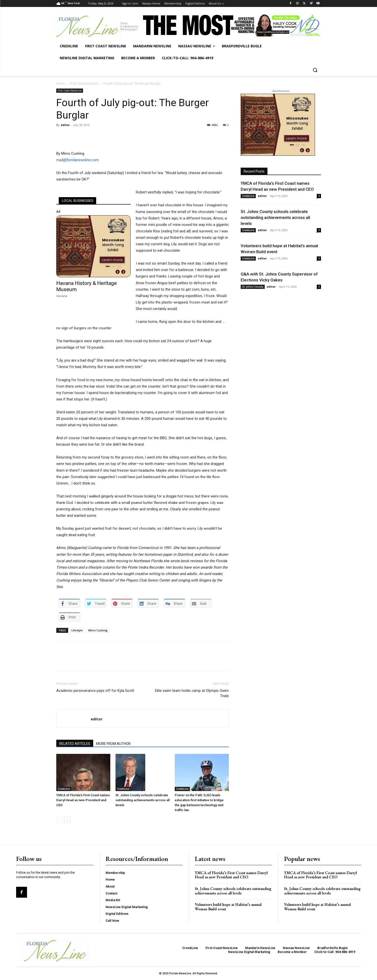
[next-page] (67, 820)
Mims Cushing (98, 630)
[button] (315, 70)
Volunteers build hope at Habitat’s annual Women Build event (228, 907)
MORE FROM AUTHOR (113, 744)
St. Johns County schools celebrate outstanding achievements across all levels (143, 800)
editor (65, 125)
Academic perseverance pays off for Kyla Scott (95, 691)
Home (61, 83)
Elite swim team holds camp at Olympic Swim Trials (192, 693)
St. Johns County (253, 287)
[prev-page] (59, 820)
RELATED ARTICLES (75, 744)
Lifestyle (77, 630)
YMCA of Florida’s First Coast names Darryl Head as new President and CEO (83, 800)
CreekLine (64, 789)
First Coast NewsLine (84, 83)
